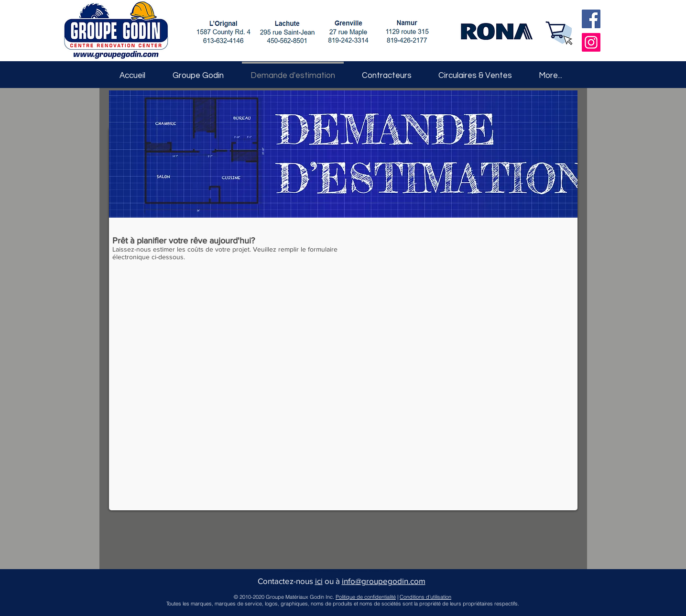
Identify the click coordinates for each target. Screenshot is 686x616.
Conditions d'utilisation (425, 597)
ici (319, 581)
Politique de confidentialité (366, 597)
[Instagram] (591, 42)
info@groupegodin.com (384, 581)
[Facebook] (591, 19)
